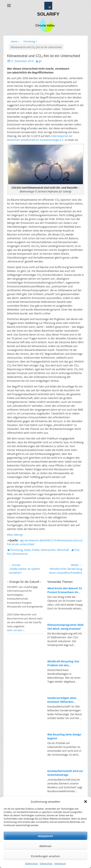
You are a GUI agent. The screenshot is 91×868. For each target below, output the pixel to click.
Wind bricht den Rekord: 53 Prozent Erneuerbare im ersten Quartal (65, 590)
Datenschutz (31, 864)
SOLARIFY (48, 14)
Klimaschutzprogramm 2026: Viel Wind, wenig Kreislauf (66, 627)
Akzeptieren (45, 836)
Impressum (60, 864)
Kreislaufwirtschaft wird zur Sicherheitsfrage (65, 773)
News (27, 550)
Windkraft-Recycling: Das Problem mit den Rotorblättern (63, 663)
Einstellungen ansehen (46, 856)
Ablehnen (45, 846)
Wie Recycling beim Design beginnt (64, 736)
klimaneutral (20, 554)
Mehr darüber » (16, 630)
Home (15, 41)
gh (40, 61)
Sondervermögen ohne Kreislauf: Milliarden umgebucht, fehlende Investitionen (62, 700)
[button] (86, 802)
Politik (36, 550)
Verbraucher (48, 550)
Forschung (30, 41)
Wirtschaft (63, 550)
